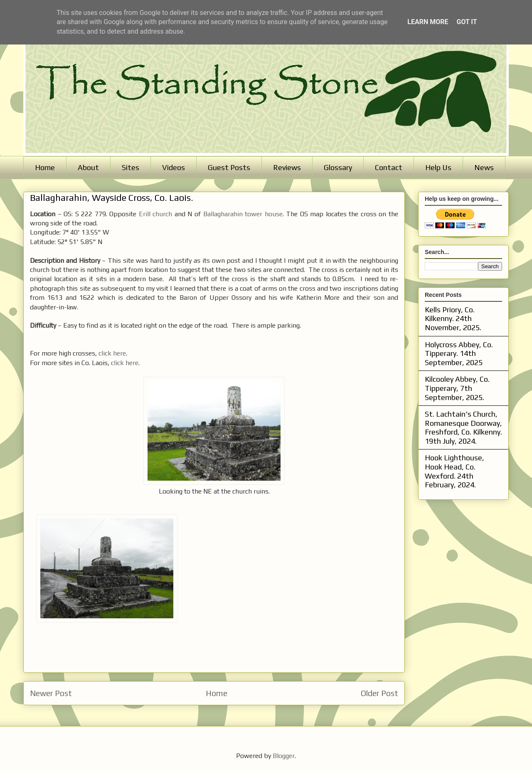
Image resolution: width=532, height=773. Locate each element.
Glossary (338, 167)
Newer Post (51, 693)
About (88, 167)
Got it (467, 22)
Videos (174, 167)
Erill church (156, 214)
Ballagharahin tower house (243, 214)
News (484, 167)
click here (112, 353)
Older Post (379, 693)
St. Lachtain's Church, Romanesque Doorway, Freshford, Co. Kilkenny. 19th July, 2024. (463, 427)
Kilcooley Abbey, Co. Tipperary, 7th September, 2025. (457, 388)
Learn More (428, 22)
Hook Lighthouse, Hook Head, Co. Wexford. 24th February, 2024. (454, 471)
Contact (389, 167)
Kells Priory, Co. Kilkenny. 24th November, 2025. (453, 319)
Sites (131, 167)
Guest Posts (229, 167)
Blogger (284, 756)
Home (45, 167)
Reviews (287, 167)
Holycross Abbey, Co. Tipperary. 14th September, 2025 (459, 353)
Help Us (438, 167)
